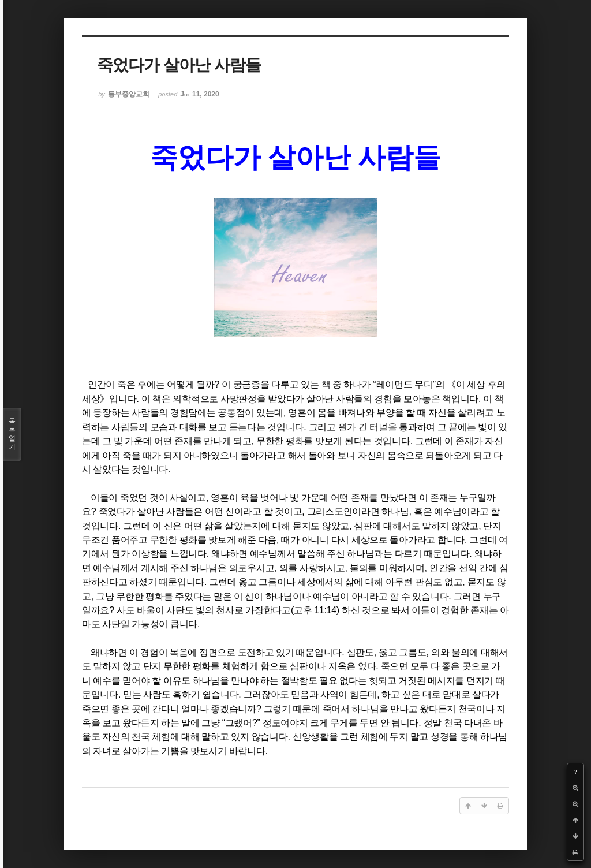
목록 (12, 434)
